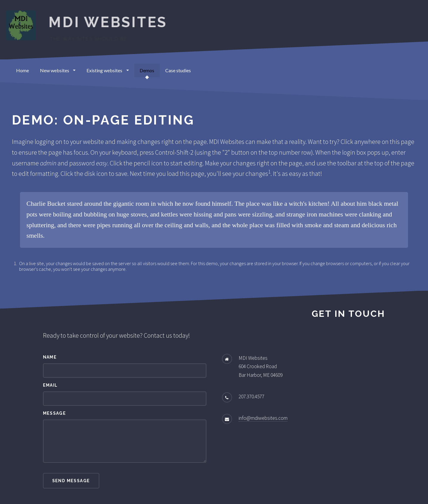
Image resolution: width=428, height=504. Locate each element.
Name (50, 357)
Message (55, 413)
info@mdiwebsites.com (263, 418)
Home (23, 70)
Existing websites (108, 70)
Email (50, 385)
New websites (58, 70)
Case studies (178, 70)
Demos (147, 70)
